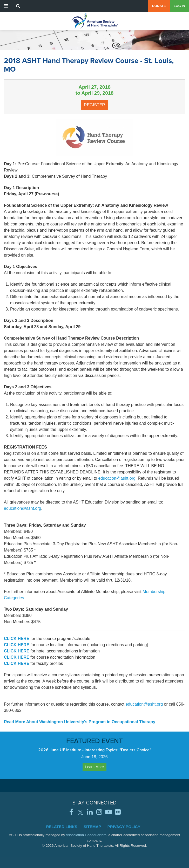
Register (95, 105)
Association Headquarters (86, 835)
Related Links (62, 827)
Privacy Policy (124, 827)
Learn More (95, 767)
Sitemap (92, 827)
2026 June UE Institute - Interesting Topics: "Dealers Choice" (95, 750)
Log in (179, 6)
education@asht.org (117, 478)
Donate (159, 6)
